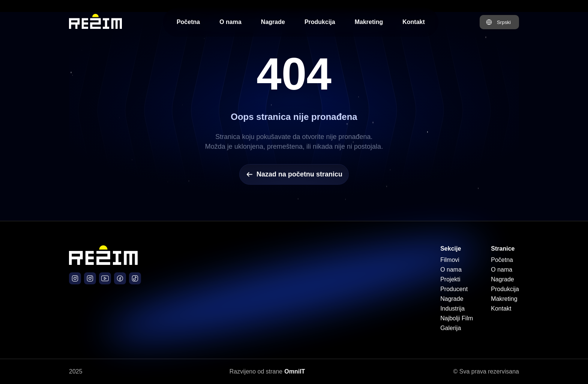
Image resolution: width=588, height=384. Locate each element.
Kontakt (414, 22)
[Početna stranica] (103, 263)
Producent (454, 289)
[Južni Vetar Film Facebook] (120, 278)
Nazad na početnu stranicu (294, 174)
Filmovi (450, 260)
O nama (230, 22)
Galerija (451, 328)
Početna (188, 22)
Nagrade (273, 22)
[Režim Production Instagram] (75, 278)
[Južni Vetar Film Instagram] (90, 278)
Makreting (369, 22)
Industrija (452, 309)
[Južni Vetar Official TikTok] (135, 278)
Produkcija (320, 22)
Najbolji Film (457, 318)
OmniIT (295, 371)
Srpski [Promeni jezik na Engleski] (504, 22)
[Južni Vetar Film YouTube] (105, 278)
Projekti (450, 279)
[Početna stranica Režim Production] (95, 22)
